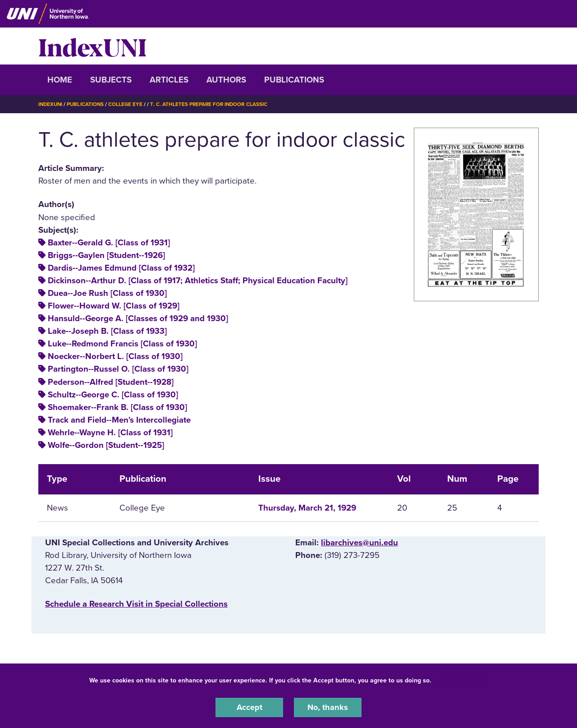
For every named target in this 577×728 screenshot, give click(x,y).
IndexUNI (92, 46)
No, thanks (328, 707)
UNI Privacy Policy (462, 680)
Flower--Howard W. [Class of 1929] (114, 306)
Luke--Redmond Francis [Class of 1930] (122, 344)
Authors (226, 80)
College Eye (128, 104)
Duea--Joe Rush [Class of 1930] (107, 293)
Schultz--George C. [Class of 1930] (113, 394)
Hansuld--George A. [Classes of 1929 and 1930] (138, 318)
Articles (169, 80)
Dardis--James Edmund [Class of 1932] (121, 268)
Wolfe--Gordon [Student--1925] (106, 445)
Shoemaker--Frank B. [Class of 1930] (117, 407)
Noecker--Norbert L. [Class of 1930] (115, 356)
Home (60, 80)
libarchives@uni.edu (359, 543)
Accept (249, 707)
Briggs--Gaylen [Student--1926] (106, 255)
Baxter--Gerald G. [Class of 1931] (109, 243)
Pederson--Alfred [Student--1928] (111, 382)
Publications (294, 80)
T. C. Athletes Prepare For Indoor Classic (213, 104)
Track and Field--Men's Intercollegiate (119, 420)
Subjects (111, 80)
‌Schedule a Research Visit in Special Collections (136, 604)
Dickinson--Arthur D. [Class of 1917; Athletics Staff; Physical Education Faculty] (198, 281)
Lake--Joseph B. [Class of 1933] (107, 331)
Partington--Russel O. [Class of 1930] (118, 369)
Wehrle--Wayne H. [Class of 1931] (110, 433)
